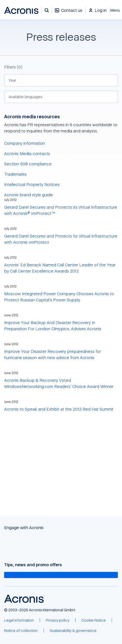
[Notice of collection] (21, 631)
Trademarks (15, 174)
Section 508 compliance (28, 164)
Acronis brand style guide (29, 195)
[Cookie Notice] (94, 620)
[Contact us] (69, 13)
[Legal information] (19, 620)
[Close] (116, 10)
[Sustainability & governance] (73, 631)
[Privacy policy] (58, 620)
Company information (25, 143)
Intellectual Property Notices (32, 184)
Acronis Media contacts (27, 154)
